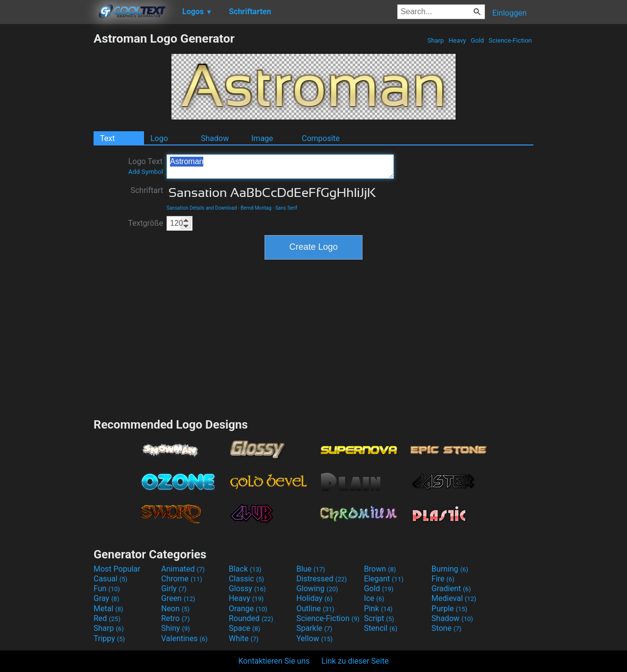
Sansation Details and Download (202, 208)
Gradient (451, 588)
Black (245, 569)
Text (107, 138)
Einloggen (509, 13)
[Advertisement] (47, 178)
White (244, 638)
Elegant (384, 579)
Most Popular (117, 569)
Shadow (215, 138)
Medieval (454, 598)
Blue (311, 569)
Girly (174, 588)
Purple (449, 609)
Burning (450, 569)
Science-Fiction (510, 40)
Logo (159, 138)
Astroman (280, 167)
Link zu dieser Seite (355, 661)
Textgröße (145, 223)
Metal (109, 609)
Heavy (458, 40)
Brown (380, 569)
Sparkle (314, 628)
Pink (378, 609)
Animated (183, 569)
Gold (477, 40)
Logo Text (146, 166)
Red (107, 618)
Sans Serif (286, 208)
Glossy (247, 588)
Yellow (314, 638)
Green (178, 598)
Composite (321, 138)
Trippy (109, 638)
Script (379, 618)
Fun (107, 588)
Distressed (322, 579)
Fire (443, 579)
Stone (446, 628)
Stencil (381, 628)
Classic (246, 579)
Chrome (182, 579)
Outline (315, 609)
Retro (175, 618)
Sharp (435, 40)
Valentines (184, 638)
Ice (374, 598)
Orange (248, 609)
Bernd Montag (256, 208)
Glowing (317, 588)
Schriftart (147, 190)
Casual (110, 579)
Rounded (251, 618)
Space (244, 628)
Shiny (176, 628)
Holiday (314, 598)
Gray (106, 598)
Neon (175, 609)
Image (262, 138)
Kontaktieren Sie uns (274, 661)
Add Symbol (146, 172)
